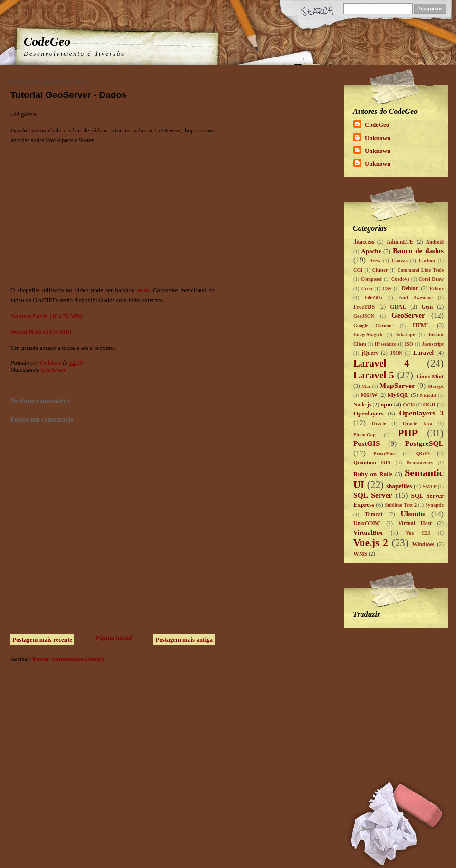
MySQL (398, 395)
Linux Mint (430, 377)
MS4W (369, 395)
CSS (387, 288)
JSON (396, 353)
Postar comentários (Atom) (68, 659)
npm (386, 404)
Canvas (400, 260)
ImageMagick (368, 335)
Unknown (378, 138)
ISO (409, 344)
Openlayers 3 (421, 413)
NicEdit (428, 395)
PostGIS (366, 443)
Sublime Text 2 (401, 505)
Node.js (362, 405)
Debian (410, 288)
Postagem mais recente (42, 639)
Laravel (423, 353)
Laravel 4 (381, 363)
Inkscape (406, 335)
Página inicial (114, 637)
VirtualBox (368, 533)
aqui (143, 290)
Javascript (433, 344)
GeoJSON (364, 316)
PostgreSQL (424, 443)
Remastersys (420, 463)
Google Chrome (373, 325)
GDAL (398, 307)
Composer (371, 279)
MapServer (397, 385)
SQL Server (373, 495)
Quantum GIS (372, 463)
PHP (408, 433)
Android (435, 242)
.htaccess (364, 242)
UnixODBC (367, 524)
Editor (437, 288)
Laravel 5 (374, 375)
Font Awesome (416, 297)
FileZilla (373, 297)
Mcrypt (436, 386)
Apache (371, 251)
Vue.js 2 (371, 542)
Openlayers (369, 413)
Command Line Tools (420, 270)
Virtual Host (415, 524)
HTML (421, 325)
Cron (367, 288)
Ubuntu (413, 514)
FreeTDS (364, 307)
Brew (375, 260)
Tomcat (374, 514)
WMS (360, 554)
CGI (358, 270)
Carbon (427, 260)
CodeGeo (47, 42)
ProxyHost (385, 454)
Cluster (380, 270)
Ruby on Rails (373, 474)
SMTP (430, 486)
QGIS (423, 454)
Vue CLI (418, 533)
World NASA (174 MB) (41, 332)
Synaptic (434, 505)
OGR (430, 405)
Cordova (401, 279)
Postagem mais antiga (184, 639)
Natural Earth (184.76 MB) (46, 316)
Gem (427, 307)
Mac (366, 386)
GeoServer (54, 370)
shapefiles (399, 486)
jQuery (370, 353)
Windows (423, 544)
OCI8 (409, 405)
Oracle (379, 423)
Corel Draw (431, 279)
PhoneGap (365, 435)
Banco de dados (418, 250)
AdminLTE (400, 242)
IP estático (386, 344)
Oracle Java (418, 423)
